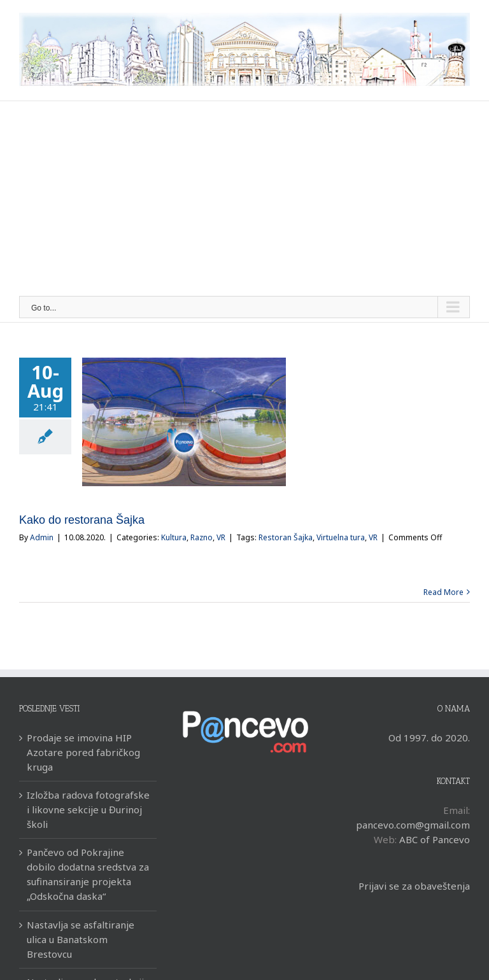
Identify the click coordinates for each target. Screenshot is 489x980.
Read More (443, 592)
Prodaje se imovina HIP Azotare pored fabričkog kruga (83, 752)
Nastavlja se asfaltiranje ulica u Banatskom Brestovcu (81, 939)
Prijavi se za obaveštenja (414, 886)
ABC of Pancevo (435, 839)
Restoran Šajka (286, 537)
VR (221, 537)
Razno (202, 537)
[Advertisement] (244, 200)
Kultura (174, 537)
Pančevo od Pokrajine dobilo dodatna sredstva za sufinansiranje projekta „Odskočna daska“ (88, 874)
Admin (42, 537)
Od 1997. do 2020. (429, 738)
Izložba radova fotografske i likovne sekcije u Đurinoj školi (88, 809)
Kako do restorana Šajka (82, 520)
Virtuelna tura (341, 537)
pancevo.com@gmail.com (413, 825)
